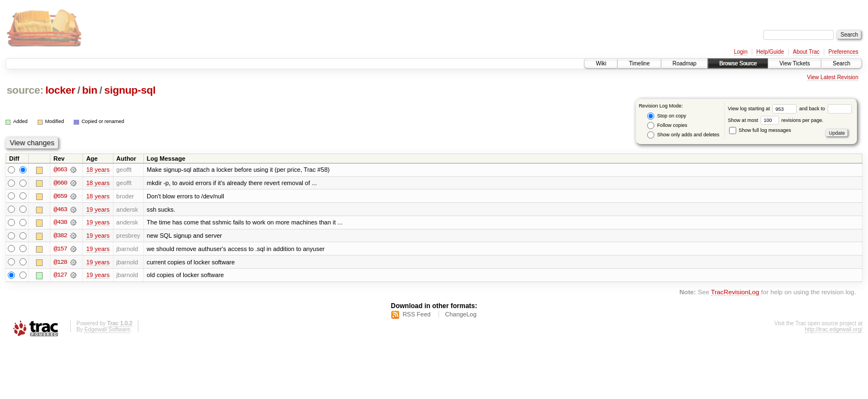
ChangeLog (461, 315)
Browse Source (738, 63)
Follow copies (667, 126)
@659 (60, 196)
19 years (98, 209)
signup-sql (130, 90)
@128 (60, 263)
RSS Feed (417, 315)
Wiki (601, 63)
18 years (98, 170)
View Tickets (795, 63)
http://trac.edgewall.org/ (834, 331)
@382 (60, 236)
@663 (60, 170)
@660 (60, 183)
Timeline (639, 63)
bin (89, 90)
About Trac (806, 52)
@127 (60, 276)
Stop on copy (666, 116)
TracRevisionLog (735, 293)
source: (25, 90)
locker (60, 90)
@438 (60, 223)
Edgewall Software (107, 331)
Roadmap (684, 63)
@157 (60, 249)
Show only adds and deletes (683, 135)
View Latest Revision (833, 77)
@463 (60, 209)
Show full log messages (760, 130)
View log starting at (764, 109)
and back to (826, 109)
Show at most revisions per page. (776, 120)
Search (841, 63)
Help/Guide (770, 52)
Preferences (844, 52)
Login (741, 52)
